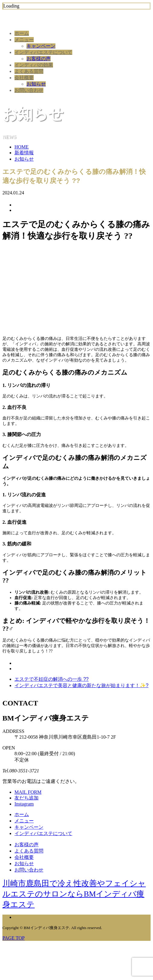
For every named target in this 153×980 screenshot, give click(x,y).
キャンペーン (41, 46)
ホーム (22, 33)
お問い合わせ (29, 90)
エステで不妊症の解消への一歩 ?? (52, 679)
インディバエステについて (43, 52)
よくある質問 (29, 71)
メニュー (24, 40)
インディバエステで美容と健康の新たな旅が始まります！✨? (81, 685)
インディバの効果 (34, 65)
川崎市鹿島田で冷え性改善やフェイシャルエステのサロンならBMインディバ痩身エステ (74, 894)
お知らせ (36, 84)
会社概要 (24, 78)
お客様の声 (39, 59)
